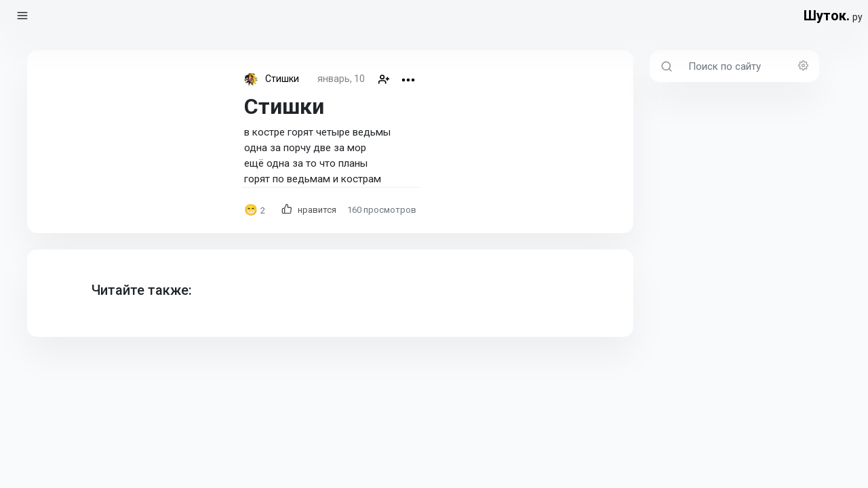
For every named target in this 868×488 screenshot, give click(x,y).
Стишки (282, 79)
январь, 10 (341, 79)
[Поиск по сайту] (750, 66)
